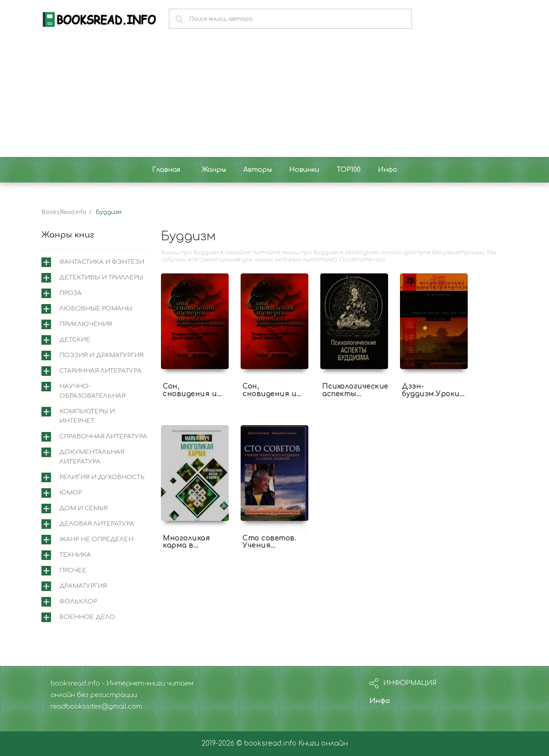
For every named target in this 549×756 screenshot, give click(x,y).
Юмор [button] (71, 493)
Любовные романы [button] (96, 309)
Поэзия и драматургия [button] (101, 355)
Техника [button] (75, 555)
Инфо (380, 701)
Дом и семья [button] (83, 508)
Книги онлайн (323, 743)
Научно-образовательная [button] (92, 391)
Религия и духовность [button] (102, 477)
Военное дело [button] (87, 617)
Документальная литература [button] (92, 457)
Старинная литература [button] (100, 371)
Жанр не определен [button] (96, 539)
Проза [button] (71, 293)
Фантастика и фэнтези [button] (102, 262)
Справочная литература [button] (103, 437)
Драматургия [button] (83, 586)
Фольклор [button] (78, 602)
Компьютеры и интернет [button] (87, 416)
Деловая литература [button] (97, 524)
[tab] (95, 262)
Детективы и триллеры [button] (101, 278)
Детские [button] (75, 340)
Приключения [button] (86, 324)
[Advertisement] (274, 97)
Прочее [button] (73, 570)
